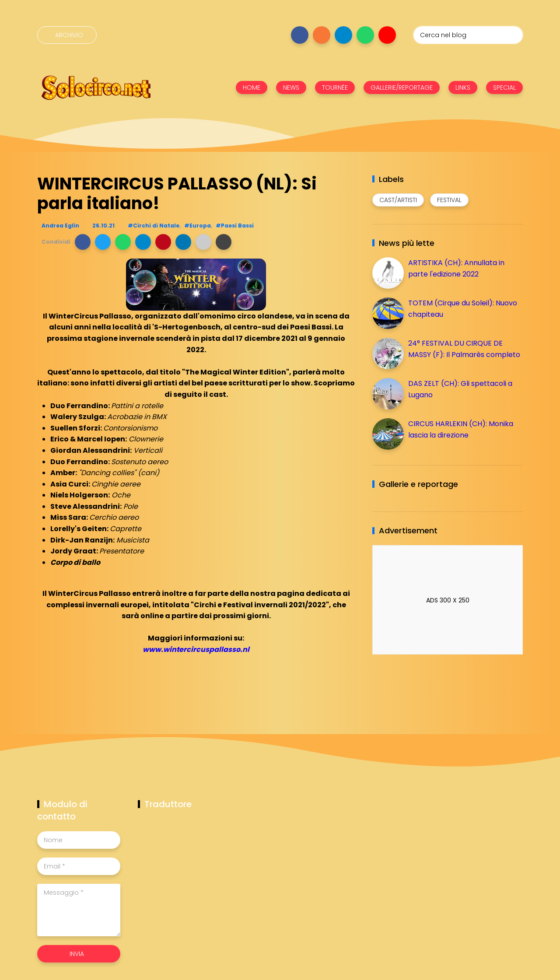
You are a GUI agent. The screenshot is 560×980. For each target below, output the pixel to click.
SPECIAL (504, 87)
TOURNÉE (335, 87)
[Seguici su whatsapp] (365, 35)
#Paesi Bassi (235, 226)
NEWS (291, 87)
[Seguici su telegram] (343, 35)
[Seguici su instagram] (322, 35)
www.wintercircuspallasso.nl (196, 649)
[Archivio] (67, 35)
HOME (252, 87)
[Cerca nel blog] (468, 35)
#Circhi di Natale (154, 226)
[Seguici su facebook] (300, 35)
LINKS (463, 87)
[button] (83, 242)
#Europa (198, 226)
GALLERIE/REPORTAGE (402, 87)
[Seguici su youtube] (387, 35)
